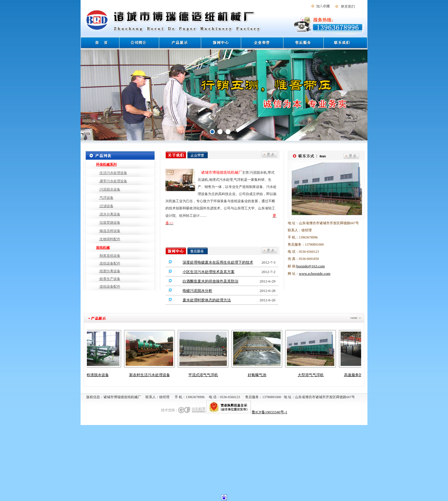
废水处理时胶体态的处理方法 (207, 300)
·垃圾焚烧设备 (110, 223)
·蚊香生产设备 (110, 279)
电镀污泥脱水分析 (197, 291)
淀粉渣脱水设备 (98, 375)
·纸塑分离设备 (110, 271)
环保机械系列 (106, 165)
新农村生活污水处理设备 (152, 375)
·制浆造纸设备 (110, 256)
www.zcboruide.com (315, 273)
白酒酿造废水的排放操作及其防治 (210, 281)
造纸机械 (103, 248)
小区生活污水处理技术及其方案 (209, 272)
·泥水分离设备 (110, 214)
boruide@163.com (310, 266)
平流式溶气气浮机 (205, 375)
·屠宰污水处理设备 (113, 181)
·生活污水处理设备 (113, 173)
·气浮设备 (106, 198)
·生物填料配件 (110, 239)
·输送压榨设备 (110, 231)
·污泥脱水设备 (110, 189)
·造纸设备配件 (110, 263)
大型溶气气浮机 (313, 375)
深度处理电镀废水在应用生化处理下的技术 (218, 262)
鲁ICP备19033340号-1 (269, 412)
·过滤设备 (106, 206)
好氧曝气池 (259, 375)
